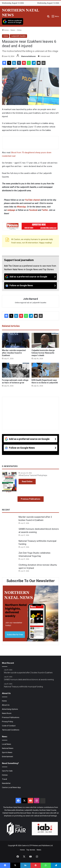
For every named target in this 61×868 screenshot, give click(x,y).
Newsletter (6, 783)
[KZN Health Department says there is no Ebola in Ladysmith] (45, 370)
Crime (19, 30)
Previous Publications (31, 499)
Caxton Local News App (11, 787)
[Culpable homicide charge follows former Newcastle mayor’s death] (45, 340)
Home (5, 30)
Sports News (7, 752)
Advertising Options (10, 709)
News (13, 30)
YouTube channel (32, 200)
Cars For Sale (7, 771)
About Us (6, 705)
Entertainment (7, 756)
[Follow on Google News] (31, 286)
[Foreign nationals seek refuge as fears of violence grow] (16, 370)
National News (8, 748)
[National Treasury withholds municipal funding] (9, 545)
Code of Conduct (9, 726)
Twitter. (45, 210)
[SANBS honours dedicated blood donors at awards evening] (9, 532)
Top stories (31, 850)
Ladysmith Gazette (18, 36)
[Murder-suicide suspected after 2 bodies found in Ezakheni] (16, 340)
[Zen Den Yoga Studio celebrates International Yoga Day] (9, 556)
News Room (7, 713)
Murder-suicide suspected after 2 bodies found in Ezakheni (14, 353)
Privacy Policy (7, 721)
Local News (6, 744)
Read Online (27, 481)
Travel (4, 779)
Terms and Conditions (11, 730)
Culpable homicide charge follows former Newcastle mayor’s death (43, 353)
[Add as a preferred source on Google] (13, 21)
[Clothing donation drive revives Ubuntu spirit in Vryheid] (9, 568)
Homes (5, 775)
